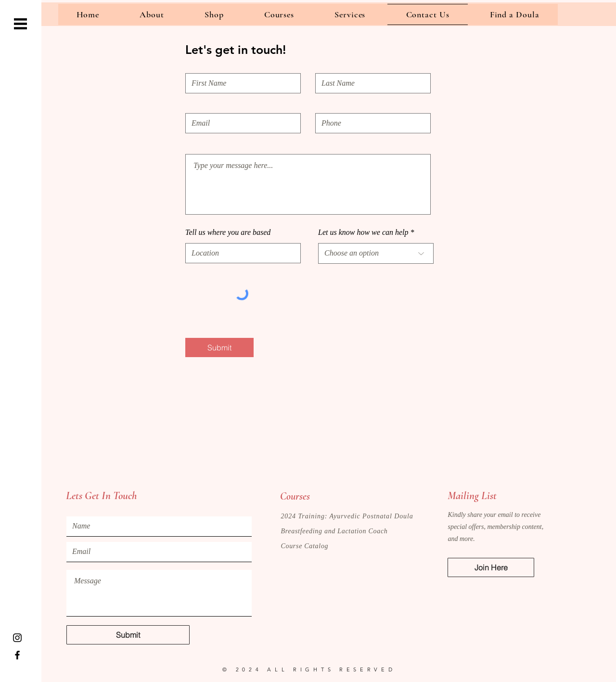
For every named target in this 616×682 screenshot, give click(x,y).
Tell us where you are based (228, 232)
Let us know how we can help (363, 232)
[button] (20, 24)
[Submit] (219, 347)
